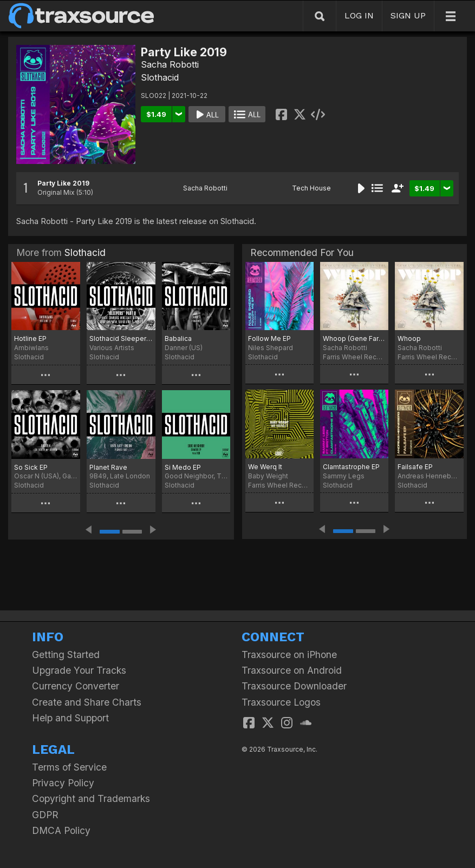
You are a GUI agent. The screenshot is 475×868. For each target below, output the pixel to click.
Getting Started (66, 655)
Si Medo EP (183, 467)
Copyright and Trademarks (91, 798)
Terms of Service (69, 767)
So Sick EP (31, 467)
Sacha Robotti (170, 64)
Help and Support (70, 718)
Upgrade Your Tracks (79, 670)
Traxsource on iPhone (289, 655)
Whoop (409, 338)
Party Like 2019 (63, 183)
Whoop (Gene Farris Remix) (354, 338)
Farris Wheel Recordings (354, 357)
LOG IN (359, 15)
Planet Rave (108, 467)
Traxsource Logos (281, 702)
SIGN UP (408, 15)
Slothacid (160, 77)
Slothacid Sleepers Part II (121, 338)
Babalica (178, 338)
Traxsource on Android (292, 670)
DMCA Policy (61, 830)
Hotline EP (30, 338)
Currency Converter (76, 686)
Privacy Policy (63, 783)
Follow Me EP (269, 338)
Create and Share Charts (87, 702)
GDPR (45, 815)
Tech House (311, 188)
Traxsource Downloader (294, 686)
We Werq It (265, 467)
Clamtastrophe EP (351, 467)
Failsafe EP (415, 467)
